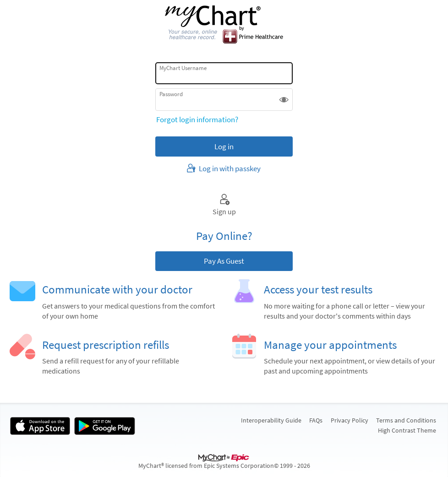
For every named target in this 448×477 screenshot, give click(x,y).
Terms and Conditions (406, 420)
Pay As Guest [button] (224, 261)
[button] (284, 100)
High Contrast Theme (407, 430)
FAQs (316, 420)
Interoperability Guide (271, 420)
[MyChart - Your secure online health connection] (224, 25)
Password (171, 94)
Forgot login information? (197, 119)
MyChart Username (183, 68)
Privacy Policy (350, 420)
